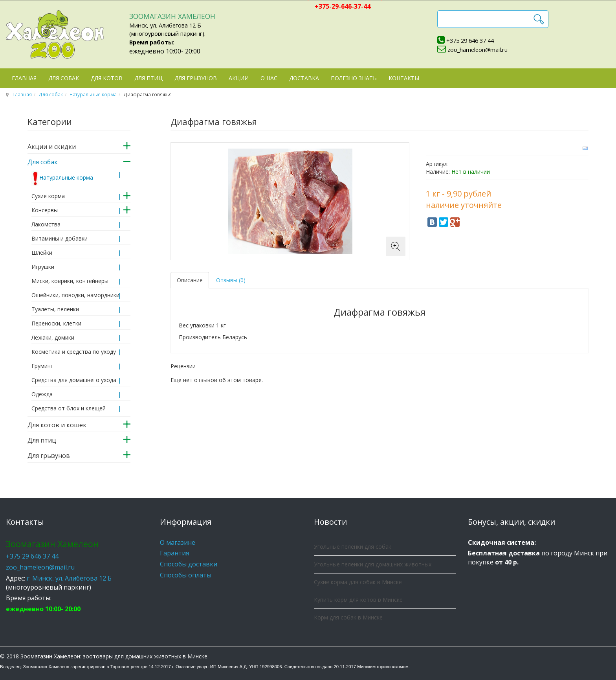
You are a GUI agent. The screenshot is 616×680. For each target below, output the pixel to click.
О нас (269, 78)
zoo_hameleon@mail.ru (478, 50)
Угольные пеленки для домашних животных (373, 564)
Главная (24, 78)
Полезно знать (354, 78)
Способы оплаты (186, 575)
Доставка (304, 78)
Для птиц (148, 78)
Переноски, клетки (56, 323)
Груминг (42, 366)
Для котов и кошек (57, 425)
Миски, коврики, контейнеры (70, 281)
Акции (239, 78)
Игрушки (43, 267)
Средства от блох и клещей (69, 408)
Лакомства (46, 224)
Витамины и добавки (60, 238)
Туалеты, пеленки (55, 309)
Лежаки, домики (53, 337)
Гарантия (174, 553)
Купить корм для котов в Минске (358, 600)
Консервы (45, 210)
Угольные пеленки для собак (353, 547)
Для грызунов (196, 78)
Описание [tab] (190, 280)
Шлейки (42, 253)
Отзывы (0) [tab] (231, 280)
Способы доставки (189, 564)
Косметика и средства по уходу (74, 352)
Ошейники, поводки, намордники (75, 295)
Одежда (42, 394)
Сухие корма (48, 196)
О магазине (178, 542)
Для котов (107, 78)
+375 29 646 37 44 (470, 40)
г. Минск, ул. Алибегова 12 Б (69, 578)
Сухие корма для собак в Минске (358, 582)
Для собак (64, 78)
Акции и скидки (52, 147)
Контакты (404, 78)
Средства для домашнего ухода (74, 380)
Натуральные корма (93, 94)
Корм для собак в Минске (348, 617)
